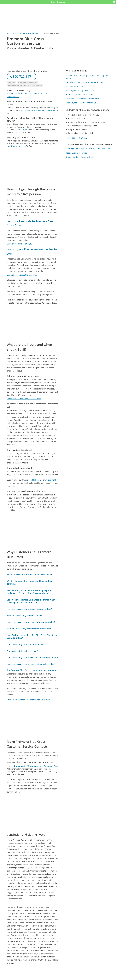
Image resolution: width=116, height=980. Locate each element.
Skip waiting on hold (38, 93)
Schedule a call (13, 97)
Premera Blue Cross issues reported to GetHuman (28, 700)
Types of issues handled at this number (82, 99)
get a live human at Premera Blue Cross (38, 110)
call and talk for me (34, 480)
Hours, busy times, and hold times (80, 95)
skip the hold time (18, 146)
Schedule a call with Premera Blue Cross (24, 399)
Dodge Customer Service (76, 153)
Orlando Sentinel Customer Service (81, 157)
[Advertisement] (33, 167)
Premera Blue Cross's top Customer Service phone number (87, 77)
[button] (114, 2)
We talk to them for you (17, 93)
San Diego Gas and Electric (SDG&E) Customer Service (89, 149)
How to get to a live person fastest (80, 90)
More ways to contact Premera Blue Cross (83, 103)
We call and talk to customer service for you (84, 82)
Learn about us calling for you (19, 244)
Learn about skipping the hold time (22, 275)
